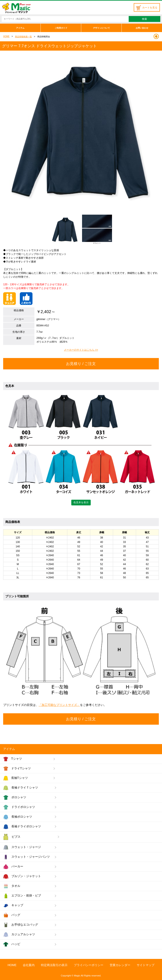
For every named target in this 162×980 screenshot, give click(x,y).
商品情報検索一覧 (23, 37)
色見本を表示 (81, 502)
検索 (144, 19)
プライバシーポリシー (89, 965)
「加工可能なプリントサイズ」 (59, 705)
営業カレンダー (120, 965)
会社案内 (29, 965)
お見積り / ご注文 (81, 364)
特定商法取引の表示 (54, 965)
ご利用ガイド (61, 28)
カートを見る (147, 8)
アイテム (20, 28)
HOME (6, 36)
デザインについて (101, 28)
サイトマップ (146, 965)
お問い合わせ (142, 28)
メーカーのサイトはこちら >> (81, 350)
